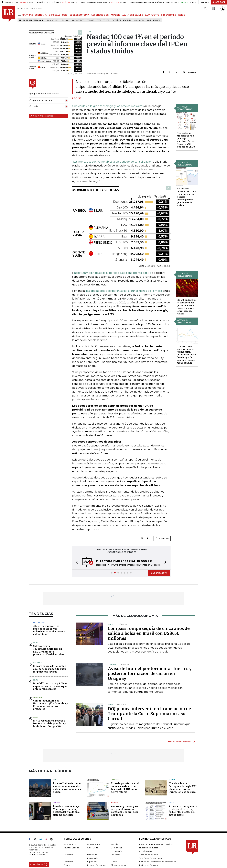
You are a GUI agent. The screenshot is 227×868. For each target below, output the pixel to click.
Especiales (92, 862)
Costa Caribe (78, 20)
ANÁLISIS (115, 15)
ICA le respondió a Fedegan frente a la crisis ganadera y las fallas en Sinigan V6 (49, 723)
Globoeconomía (119, 865)
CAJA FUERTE (152, 15)
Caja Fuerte (93, 848)
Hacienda (37, 663)
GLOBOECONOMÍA (79, 15)
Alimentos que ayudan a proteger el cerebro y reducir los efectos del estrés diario (183, 811)
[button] (76, 563)
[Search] (205, 9)
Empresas (68, 862)
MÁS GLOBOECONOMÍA (180, 742)
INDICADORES (168, 15)
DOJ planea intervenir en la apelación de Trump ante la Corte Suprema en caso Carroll (149, 714)
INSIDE (181, 15)
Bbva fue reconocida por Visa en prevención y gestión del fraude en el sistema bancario (67, 811)
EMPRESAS (54, 15)
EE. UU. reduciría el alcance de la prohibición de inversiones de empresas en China (186, 307)
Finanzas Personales (97, 865)
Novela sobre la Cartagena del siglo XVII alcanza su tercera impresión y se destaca (183, 788)
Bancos (57, 803)
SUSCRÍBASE (219, 2)
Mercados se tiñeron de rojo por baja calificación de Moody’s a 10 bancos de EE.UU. (186, 140)
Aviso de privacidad (148, 855)
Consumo (68, 855)
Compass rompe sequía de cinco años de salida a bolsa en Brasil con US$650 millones (149, 633)
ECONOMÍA (41, 15)
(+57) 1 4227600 (37, 855)
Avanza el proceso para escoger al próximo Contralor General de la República (125, 811)
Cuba (55, 780)
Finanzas (68, 865)
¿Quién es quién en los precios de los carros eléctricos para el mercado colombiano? (49, 630)
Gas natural (53, 20)
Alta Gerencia (94, 844)
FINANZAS (27, 15)
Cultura (173, 780)
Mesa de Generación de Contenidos (156, 844)
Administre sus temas (42, 116)
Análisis (114, 844)
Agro (36, 717)
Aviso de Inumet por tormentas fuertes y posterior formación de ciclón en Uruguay (150, 674)
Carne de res (103, 20)
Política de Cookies (148, 865)
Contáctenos (145, 851)
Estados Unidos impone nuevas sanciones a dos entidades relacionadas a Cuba (67, 788)
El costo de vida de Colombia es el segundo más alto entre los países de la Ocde (50, 669)
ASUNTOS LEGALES (132, 15)
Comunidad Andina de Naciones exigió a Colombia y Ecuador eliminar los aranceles (50, 705)
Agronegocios (71, 844)
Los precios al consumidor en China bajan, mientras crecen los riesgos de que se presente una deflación (187, 355)
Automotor (39, 623)
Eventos (115, 862)
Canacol (66, 20)
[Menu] (20, 15)
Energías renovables (121, 20)
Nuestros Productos (149, 848)
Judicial (115, 803)
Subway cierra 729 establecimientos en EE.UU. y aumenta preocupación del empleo (48, 650)
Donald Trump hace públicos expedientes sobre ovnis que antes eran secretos (50, 686)
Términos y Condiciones (150, 858)
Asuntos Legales (71, 848)
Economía (116, 855)
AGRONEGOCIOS (100, 15)
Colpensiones (153, 20)
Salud (172, 803)
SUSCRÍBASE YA (159, 573)
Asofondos (139, 20)
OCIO (65, 15)
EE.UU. (36, 643)
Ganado (90, 20)
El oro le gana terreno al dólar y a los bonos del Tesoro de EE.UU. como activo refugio (125, 788)
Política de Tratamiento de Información (158, 862)
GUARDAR (190, 72)
